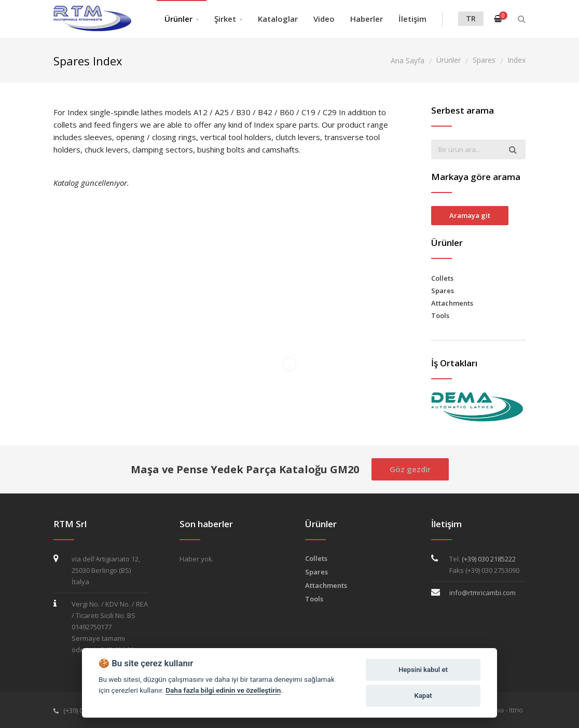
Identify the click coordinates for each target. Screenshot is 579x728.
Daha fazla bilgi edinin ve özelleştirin (223, 690)
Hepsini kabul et (423, 670)
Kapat (423, 696)
